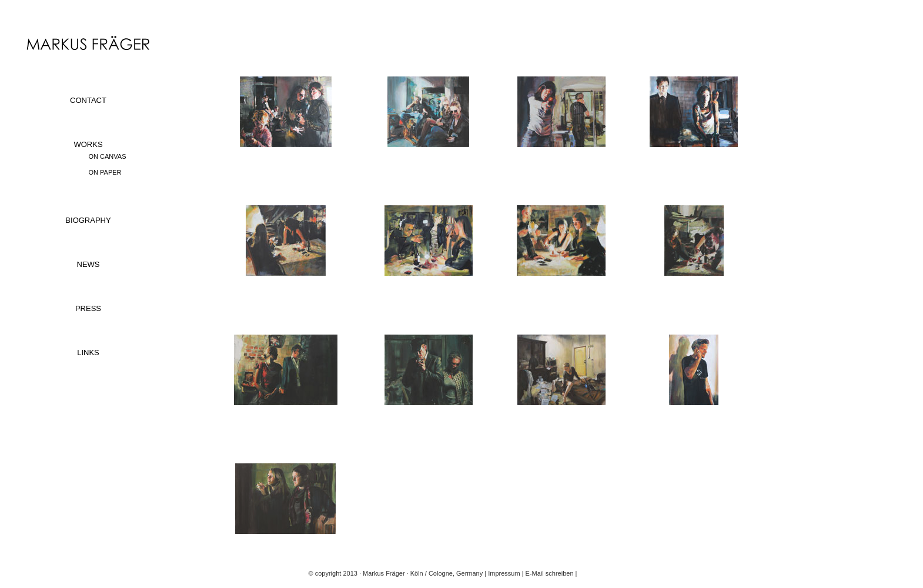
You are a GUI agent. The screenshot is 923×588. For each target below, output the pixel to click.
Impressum (504, 573)
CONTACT (88, 100)
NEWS (88, 264)
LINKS (88, 353)
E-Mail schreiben (550, 573)
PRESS (88, 308)
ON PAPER (105, 172)
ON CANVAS (108, 156)
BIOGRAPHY (88, 220)
